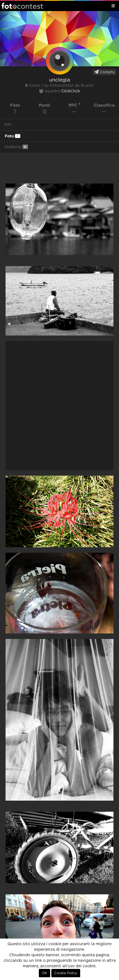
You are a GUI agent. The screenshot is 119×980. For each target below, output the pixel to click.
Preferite (16, 147)
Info (8, 125)
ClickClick (70, 91)
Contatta (104, 72)
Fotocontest (22, 6)
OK (45, 973)
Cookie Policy (66, 973)
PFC (74, 105)
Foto (12, 136)
